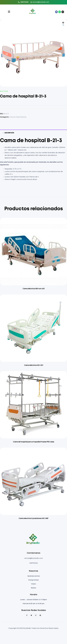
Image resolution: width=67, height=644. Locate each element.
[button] (9, 12)
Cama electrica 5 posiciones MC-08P (33, 518)
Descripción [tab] (9, 133)
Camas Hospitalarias (18, 117)
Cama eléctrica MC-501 (34, 365)
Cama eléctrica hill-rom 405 (34, 289)
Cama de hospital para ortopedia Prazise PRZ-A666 (33, 442)
